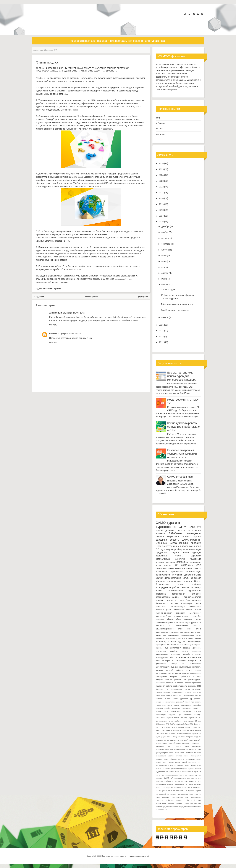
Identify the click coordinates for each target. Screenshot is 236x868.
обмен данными (184, 619)
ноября (165, 232)
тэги (187, 797)
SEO (192, 724)
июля (164, 255)
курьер (158, 705)
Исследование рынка (180, 689)
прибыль (198, 711)
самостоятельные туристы (184, 791)
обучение (160, 581)
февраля (166, 285)
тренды (177, 718)
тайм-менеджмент (164, 613)
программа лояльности (190, 632)
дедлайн (198, 740)
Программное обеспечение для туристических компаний (125, 856)
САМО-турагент (79, 71)
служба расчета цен (167, 600)
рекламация (174, 635)
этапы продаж (188, 721)
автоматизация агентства (170, 559)
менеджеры (194, 533)
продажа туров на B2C (191, 781)
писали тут (77, 270)
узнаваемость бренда (165, 800)
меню (186, 756)
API (177, 565)
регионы (159, 788)
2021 (161, 193)
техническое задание (164, 718)
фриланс (171, 803)
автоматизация (194, 549)
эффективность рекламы (185, 686)
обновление (162, 572)
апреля (165, 273)
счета (199, 635)
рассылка (161, 540)
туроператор (168, 549)
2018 (161, 210)
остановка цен (168, 769)
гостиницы (196, 587)
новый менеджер (189, 762)
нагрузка (159, 759)
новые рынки (175, 762)
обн (200, 762)
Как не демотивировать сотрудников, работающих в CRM (184, 427)
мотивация (196, 562)
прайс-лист (185, 676)
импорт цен (178, 664)
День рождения (193, 600)
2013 (161, 336)
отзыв (198, 629)
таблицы (198, 715)
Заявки (171, 568)
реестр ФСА (187, 788)
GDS (199, 565)
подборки (196, 584)
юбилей (159, 807)
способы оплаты (184, 683)
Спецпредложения (163, 692)
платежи (160, 562)
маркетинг (100, 68)
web (182, 600)
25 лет (198, 721)
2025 (161, 169)
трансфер (197, 683)
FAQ (168, 724)
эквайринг (178, 721)
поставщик (187, 711)
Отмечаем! (197, 689)
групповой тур (186, 699)
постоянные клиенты (169, 556)
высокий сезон (171, 699)
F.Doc (167, 638)
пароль (184, 769)
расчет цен (161, 635)
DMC (199, 686)
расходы (198, 784)
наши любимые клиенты (174, 759)
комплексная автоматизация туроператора (178, 607)
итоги (181, 584)
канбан (171, 753)
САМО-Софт (187, 565)
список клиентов (182, 657)
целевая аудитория (185, 803)
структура (189, 794)
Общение (111, 68)
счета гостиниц (162, 797)
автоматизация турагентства (184, 591)
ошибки (167, 708)
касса (177, 753)
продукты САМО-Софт (177, 562)
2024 (161, 175)
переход (186, 673)
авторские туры (189, 734)
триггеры (185, 718)
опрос (187, 765)
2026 (161, 163)
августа (165, 250)
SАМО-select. (77, 177)
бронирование (163, 597)
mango (188, 727)
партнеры (197, 651)
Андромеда (195, 559)
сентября (166, 244)
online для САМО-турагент (182, 638)
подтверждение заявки (165, 772)
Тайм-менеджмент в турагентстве (177, 304)
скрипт (198, 610)
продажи (66, 71)
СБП (162, 734)
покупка (174, 676)
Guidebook (181, 661)
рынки (165, 791)
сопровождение (187, 635)
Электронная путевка (181, 692)
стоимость (188, 715)
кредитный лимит (183, 702)
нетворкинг (177, 673)
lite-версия (180, 727)
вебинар (187, 648)
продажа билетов (164, 680)
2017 (161, 216)
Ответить (53, 325)
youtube (159, 129)
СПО (184, 642)
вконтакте (160, 134)
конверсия (196, 578)
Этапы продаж (47, 62)
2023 (161, 181)
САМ (158, 734)
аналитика (180, 568)
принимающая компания (168, 654)
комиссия (190, 753)
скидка (198, 619)
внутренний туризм (193, 737)
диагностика (161, 664)
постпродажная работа (167, 587)
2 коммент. (111, 71)
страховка (181, 794)
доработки (196, 556)
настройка (161, 594)
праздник (175, 775)
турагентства (177, 572)
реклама (185, 587)
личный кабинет (174, 670)
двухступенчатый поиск (184, 740)
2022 (161, 187)
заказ (187, 746)
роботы (158, 791)
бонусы (181, 549)
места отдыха (173, 705)
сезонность (161, 683)
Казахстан (166, 730)
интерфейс (160, 702)
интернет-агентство (191, 597)
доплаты (198, 699)
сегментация (161, 715)
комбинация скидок (191, 603)
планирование (162, 632)
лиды (176, 546)
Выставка (159, 689)
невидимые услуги (193, 759)
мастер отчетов (175, 756)
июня (164, 261)
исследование (179, 749)
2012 (161, 342)
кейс (189, 629)
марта (164, 279)
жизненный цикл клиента (168, 746)
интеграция (194, 530)
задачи (176, 597)
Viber (168, 727)
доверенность (196, 743)
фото (164, 803)
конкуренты (161, 651)
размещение (179, 784)
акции (199, 734)
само (170, 791)
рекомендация (195, 680)
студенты (197, 794)
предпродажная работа (48, 71)
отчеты (160, 537)
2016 (161, 222)
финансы (196, 594)
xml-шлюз (197, 727)
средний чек (164, 794)
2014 (161, 331)
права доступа (164, 565)
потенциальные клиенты (180, 581)
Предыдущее (143, 296)
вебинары (160, 123)
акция (158, 696)
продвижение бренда (164, 784)
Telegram (197, 724)
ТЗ (200, 661)
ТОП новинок (170, 734)
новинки (160, 533)
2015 (161, 325)
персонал (197, 708)
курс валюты (196, 702)
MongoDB (192, 661)
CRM (182, 527)
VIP (157, 727)
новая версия (192, 537)
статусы (173, 794)
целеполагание (162, 721)
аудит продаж (161, 737)
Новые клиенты (193, 568)
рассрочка (189, 784)
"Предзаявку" (107, 129)
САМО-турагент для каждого (175, 310)
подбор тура (162, 711)
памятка (177, 769)
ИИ (167, 689)
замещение (196, 746)
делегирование (162, 743)
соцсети (175, 553)
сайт (158, 118)
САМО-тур (195, 527)
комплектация (185, 667)
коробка (174, 651)
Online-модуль (164, 546)
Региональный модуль (192, 730)
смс (157, 794)
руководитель (162, 657)
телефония (161, 568)
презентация (184, 775)
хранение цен (195, 718)
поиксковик (175, 711)
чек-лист (198, 803)
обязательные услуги (164, 765)
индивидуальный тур (164, 749)
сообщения (171, 683)
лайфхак (198, 753)
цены (171, 721)
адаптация (197, 692)
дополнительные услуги (177, 578)
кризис (185, 651)
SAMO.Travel (184, 724)
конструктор (170, 702)
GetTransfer (174, 724)
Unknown (53, 334)
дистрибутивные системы (179, 743)
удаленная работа (164, 686)
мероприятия (196, 756)
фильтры (171, 623)
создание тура (175, 715)
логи (164, 705)
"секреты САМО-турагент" (81, 68)
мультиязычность (163, 673)
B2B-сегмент (161, 724)
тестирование (179, 594)
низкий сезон (161, 762)
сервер (198, 791)
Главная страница (91, 296)
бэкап (183, 737)
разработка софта (192, 654)
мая (163, 267)
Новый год (175, 642)
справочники (161, 623)
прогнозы (197, 676)
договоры (197, 648)
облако (170, 619)
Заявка (159, 591)
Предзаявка (123, 68)
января (165, 317)
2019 (161, 204)
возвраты (159, 699)
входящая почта (162, 740)
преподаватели (180, 778)
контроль (160, 619)
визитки (198, 696)
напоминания (186, 705)
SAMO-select (94, 71)
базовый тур (162, 648)
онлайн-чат (179, 765)
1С (173, 661)
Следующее (39, 296)
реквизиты (197, 788)
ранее (75, 110)
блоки (181, 629)
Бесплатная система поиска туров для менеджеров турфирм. (182, 376)
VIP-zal (162, 727)
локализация (161, 756)
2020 (161, 198)
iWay (173, 727)
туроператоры (177, 797)
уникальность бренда (184, 800)
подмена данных (194, 769)
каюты (183, 753)
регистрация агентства (172, 788)
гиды (172, 740)
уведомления (196, 797)
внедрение (186, 546)
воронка (174, 603)
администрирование (165, 629)
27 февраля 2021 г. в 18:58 (69, 334)
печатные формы (164, 610)
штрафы (166, 661)
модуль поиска (193, 670)
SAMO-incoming (179, 543)
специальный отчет (123, 279)
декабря (165, 226)
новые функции (192, 553)
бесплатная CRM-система (183, 696)
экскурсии (181, 613)
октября (165, 238)
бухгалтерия (176, 648)
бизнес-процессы (174, 737)
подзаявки (174, 632)
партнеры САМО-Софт (182, 708)
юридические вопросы (171, 807)
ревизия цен (180, 680)
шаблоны (160, 638)
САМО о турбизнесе (180, 477)
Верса (158, 730)
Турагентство (166, 527)
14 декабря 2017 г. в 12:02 (74, 313)
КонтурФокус (176, 730)
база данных (166, 696)
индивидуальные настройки (188, 616)
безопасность (162, 603)
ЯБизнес (179, 734)
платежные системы (184, 610)
